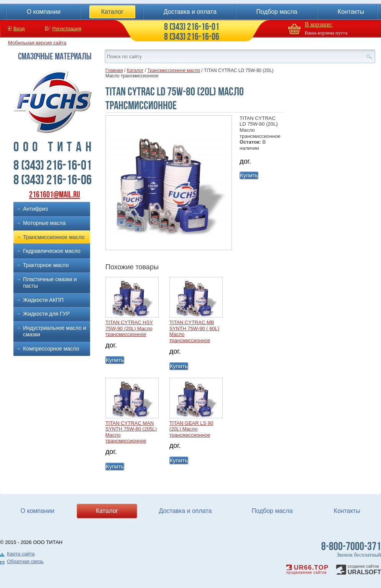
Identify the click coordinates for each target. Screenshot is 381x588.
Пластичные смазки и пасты (50, 283)
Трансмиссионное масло (54, 237)
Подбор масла (277, 12)
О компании (44, 12)
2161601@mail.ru (55, 194)
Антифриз (35, 209)
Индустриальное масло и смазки (55, 331)
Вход (19, 29)
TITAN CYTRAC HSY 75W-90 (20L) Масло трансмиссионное (129, 328)
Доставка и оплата (190, 12)
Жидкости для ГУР (46, 314)
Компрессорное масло (51, 349)
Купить (249, 175)
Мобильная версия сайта (37, 43)
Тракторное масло (46, 265)
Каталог (112, 12)
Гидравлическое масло (52, 251)
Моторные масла (44, 223)
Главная (114, 70)
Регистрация (67, 29)
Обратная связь (25, 561)
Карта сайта (21, 554)
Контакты (351, 12)
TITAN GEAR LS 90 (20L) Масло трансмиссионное (191, 429)
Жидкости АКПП (43, 300)
